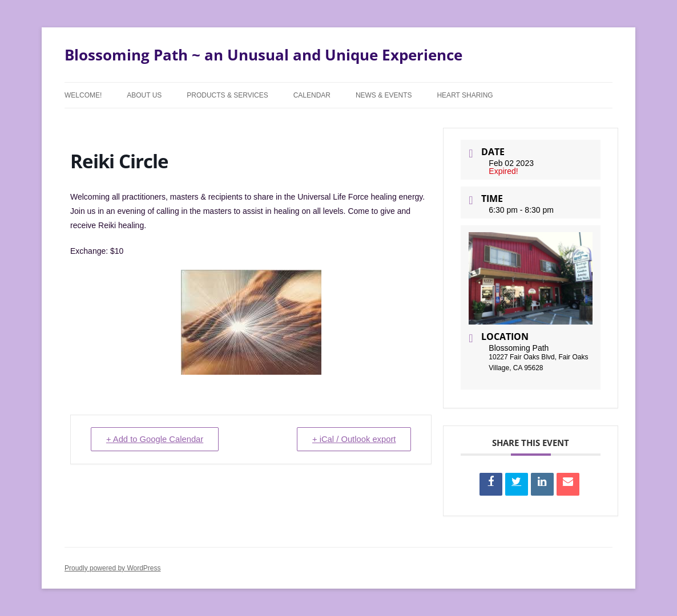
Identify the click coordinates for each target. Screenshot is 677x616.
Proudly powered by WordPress (113, 568)
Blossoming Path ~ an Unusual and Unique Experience (263, 55)
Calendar (312, 95)
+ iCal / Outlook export (352, 439)
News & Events (384, 95)
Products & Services (227, 95)
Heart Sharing (465, 95)
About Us (144, 95)
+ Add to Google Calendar (157, 439)
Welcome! (83, 95)
